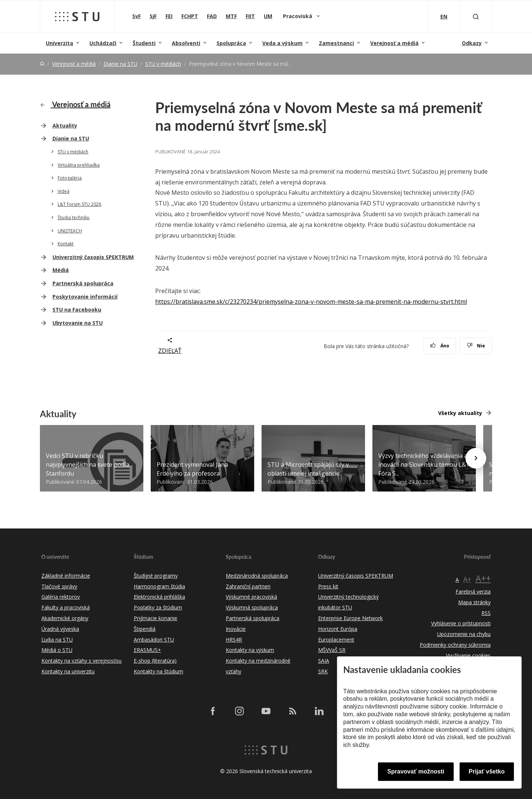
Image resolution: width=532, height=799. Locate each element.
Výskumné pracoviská (251, 597)
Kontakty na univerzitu (68, 671)
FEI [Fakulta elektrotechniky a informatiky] (169, 16)
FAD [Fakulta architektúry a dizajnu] (212, 16)
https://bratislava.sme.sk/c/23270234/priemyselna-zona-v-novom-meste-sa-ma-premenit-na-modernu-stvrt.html (311, 302)
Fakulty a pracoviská (66, 607)
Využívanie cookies (468, 655)
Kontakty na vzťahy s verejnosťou (81, 661)
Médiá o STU (57, 650)
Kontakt (66, 244)
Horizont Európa (338, 629)
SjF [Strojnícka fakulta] (153, 16)
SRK (323, 671)
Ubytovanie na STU (78, 323)
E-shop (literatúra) (155, 661)
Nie (476, 346)
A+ (467, 579)
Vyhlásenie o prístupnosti (461, 623)
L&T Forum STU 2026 (79, 204)
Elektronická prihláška (159, 597)
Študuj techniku (74, 217)
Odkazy (472, 43)
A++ (483, 578)
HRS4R (234, 640)
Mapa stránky (474, 602)
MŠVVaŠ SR (332, 650)
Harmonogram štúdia (159, 586)
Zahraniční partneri (248, 586)
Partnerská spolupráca (83, 283)
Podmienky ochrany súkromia (455, 645)
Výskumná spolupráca (252, 607)
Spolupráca (231, 43)
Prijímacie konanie (156, 618)
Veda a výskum (282, 43)
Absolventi (186, 43)
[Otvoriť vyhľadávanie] (476, 16)
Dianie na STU (120, 64)
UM (268, 16)
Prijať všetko (487, 771)
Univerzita (59, 43)
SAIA (324, 661)
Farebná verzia (473, 591)
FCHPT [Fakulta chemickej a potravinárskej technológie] (190, 16)
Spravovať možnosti (416, 771)
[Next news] (476, 458)
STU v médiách (163, 64)
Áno (440, 346)
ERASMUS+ (147, 650)
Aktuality (65, 125)
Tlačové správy (59, 586)
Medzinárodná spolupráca (257, 576)
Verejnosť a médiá (394, 43)
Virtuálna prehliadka (79, 165)
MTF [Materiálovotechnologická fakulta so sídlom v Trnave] (231, 16)
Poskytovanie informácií (85, 297)
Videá (64, 191)
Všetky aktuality (460, 413)
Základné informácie (66, 576)
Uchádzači (103, 43)
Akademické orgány (65, 618)
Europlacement (336, 640)
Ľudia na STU (57, 640)
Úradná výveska (60, 629)
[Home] (42, 64)
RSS (486, 613)
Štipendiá (145, 629)
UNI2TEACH (70, 231)
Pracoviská (298, 16)
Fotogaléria (70, 178)
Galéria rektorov (61, 597)
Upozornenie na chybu (464, 634)
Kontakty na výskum (250, 650)
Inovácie (236, 629)
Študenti (144, 43)
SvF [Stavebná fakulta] (137, 16)
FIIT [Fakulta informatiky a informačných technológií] (250, 16)
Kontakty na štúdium (158, 671)
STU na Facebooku (77, 310)
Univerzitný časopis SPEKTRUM (93, 257)
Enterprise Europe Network (350, 618)
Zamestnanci (336, 43)
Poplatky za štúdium (158, 607)
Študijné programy (156, 576)
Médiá (61, 270)
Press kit (328, 586)
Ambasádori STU (154, 640)
